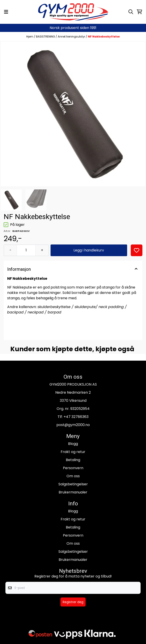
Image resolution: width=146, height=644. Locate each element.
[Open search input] (131, 12)
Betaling (73, 460)
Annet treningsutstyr (72, 37)
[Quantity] (26, 250)
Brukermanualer (73, 492)
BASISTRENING (46, 37)
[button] (137, 250)
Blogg (73, 444)
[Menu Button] (6, 12)
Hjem (30, 37)
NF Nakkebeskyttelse (104, 37)
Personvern (73, 468)
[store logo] (73, 12)
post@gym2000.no (73, 425)
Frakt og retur (73, 452)
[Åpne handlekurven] (139, 12)
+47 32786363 (76, 417)
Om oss (73, 476)
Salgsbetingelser (73, 484)
